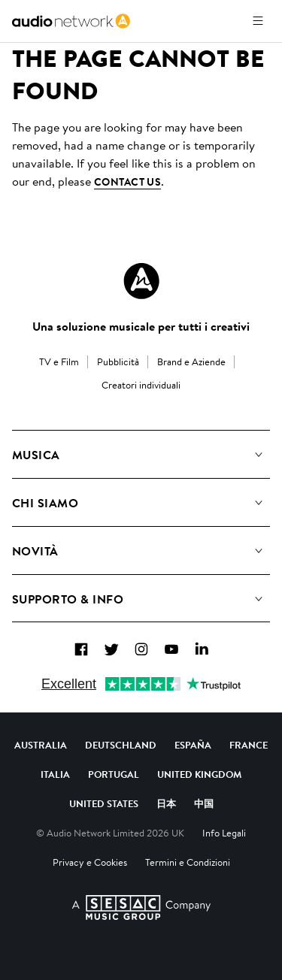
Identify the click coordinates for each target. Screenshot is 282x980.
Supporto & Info (68, 599)
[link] (71, 21)
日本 (166, 803)
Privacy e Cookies (90, 862)
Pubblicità (118, 361)
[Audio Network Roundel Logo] (141, 281)
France (249, 745)
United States (104, 803)
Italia (55, 774)
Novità (35, 551)
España (193, 745)
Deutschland (121, 745)
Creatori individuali (141, 385)
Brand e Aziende (191, 361)
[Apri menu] (258, 21)
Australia (41, 745)
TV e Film (59, 361)
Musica (36, 455)
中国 (204, 803)
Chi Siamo (45, 503)
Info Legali (224, 833)
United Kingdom (199, 774)
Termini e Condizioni (188, 862)
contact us (127, 182)
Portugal (114, 774)
